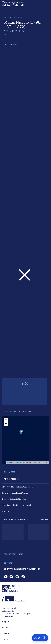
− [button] (6, 424)
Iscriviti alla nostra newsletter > (23, 569)
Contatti (5, 633)
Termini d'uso (8, 627)
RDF (6, 35)
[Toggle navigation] (39, 4)
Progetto (6, 622)
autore (20, 17)
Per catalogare (8, 616)
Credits (5, 639)
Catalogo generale (13, 4)
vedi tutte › (45, 519)
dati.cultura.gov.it (9, 611)
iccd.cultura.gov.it (9, 608)
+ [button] (6, 420)
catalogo (9, 17)
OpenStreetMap (19, 462)
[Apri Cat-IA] (40, 638)
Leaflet (9, 462)
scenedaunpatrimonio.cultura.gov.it (17, 613)
